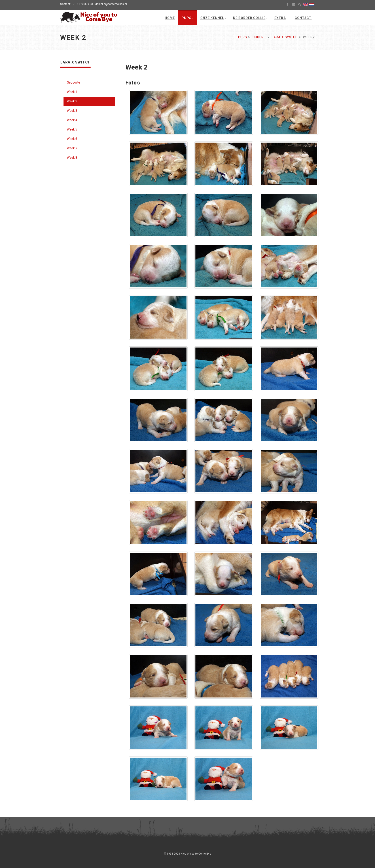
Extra (281, 18)
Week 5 (72, 129)
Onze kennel (213, 18)
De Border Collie (250, 18)
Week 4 (72, 120)
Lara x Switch (285, 37)
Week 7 (72, 148)
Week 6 (72, 139)
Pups (187, 18)
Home (170, 18)
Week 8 (72, 158)
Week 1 (72, 92)
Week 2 (72, 101)
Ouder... (260, 37)
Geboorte (73, 82)
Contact (303, 18)
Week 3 (72, 111)
